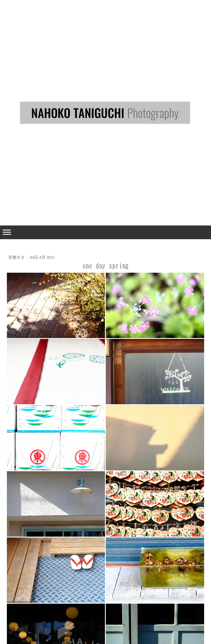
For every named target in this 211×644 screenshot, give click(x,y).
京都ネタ (17, 257)
